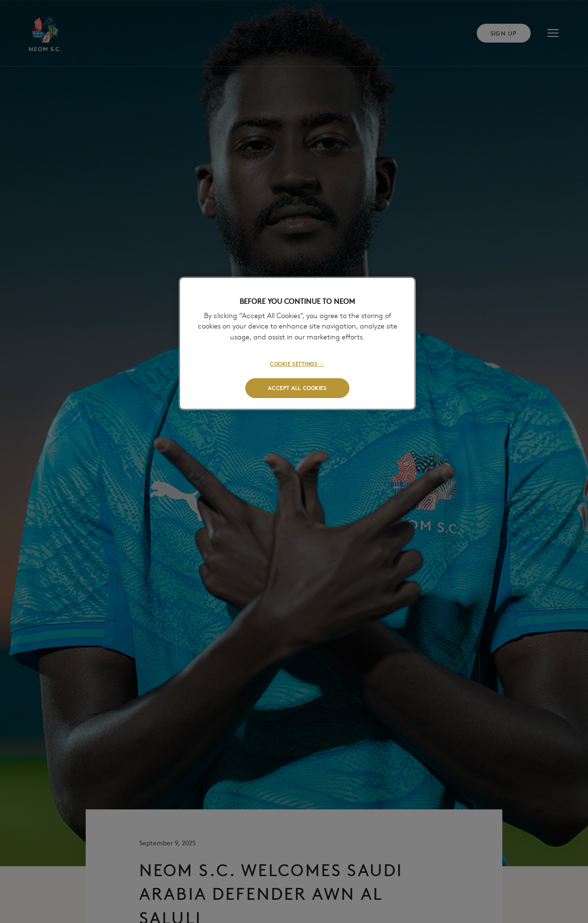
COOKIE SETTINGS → (297, 364)
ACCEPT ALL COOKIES (297, 388)
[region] (297, 343)
